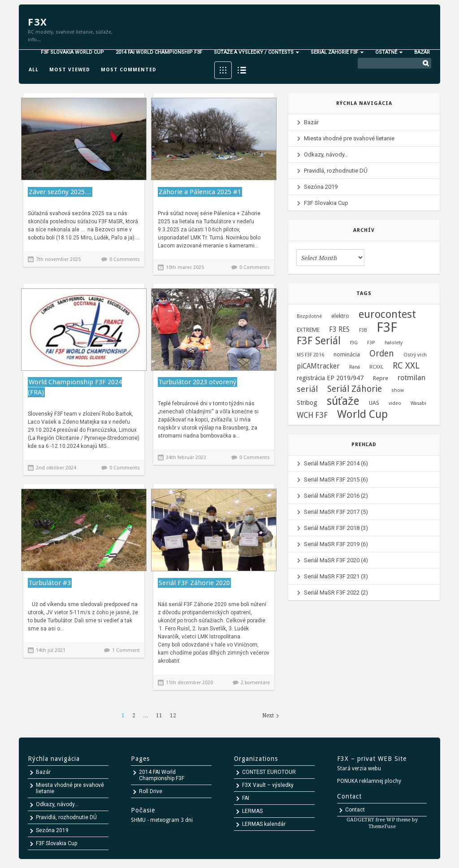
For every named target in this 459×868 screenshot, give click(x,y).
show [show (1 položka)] (398, 390)
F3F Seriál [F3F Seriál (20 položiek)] (319, 341)
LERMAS (252, 811)
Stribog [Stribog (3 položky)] (307, 403)
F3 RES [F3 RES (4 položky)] (339, 330)
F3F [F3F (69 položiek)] (387, 327)
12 (173, 716)
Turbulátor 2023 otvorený (197, 382)
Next (268, 716)
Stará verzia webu (359, 768)
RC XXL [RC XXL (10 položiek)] (406, 366)
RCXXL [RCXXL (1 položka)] (376, 367)
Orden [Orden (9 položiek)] (382, 354)
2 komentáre (255, 683)
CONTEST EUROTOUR (269, 772)
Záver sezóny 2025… (60, 192)
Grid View (223, 70)
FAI (246, 798)
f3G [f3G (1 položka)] (354, 343)
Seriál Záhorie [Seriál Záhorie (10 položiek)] (355, 389)
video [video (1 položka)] (395, 403)
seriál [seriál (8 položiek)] (307, 389)
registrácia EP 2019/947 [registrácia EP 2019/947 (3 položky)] (330, 378)
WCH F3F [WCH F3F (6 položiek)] (312, 415)
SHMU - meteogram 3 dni (162, 820)
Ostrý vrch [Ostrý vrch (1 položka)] (415, 355)
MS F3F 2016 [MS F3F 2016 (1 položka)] (310, 355)
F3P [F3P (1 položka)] (371, 343)
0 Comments (125, 259)
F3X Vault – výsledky (268, 785)
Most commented (129, 70)
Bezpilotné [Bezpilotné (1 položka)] (309, 316)
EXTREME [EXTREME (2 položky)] (308, 330)
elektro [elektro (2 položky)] (340, 316)
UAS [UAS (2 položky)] (374, 403)
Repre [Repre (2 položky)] (381, 378)
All (34, 70)
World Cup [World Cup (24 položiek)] (362, 414)
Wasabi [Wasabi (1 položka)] (418, 403)
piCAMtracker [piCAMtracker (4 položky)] (318, 366)
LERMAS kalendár (264, 824)
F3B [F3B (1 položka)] (363, 330)
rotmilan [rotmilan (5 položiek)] (411, 378)
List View (242, 70)
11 (159, 716)
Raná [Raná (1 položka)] (355, 367)
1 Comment (126, 650)
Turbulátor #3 (50, 583)
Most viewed (70, 70)
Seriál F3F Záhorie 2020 (194, 583)
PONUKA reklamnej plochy (369, 781)
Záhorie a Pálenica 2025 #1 (200, 192)
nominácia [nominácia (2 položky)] (347, 354)
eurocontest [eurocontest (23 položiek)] (387, 314)
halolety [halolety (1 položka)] (394, 343)
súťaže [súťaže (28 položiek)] (343, 401)
